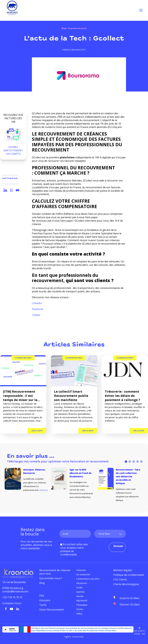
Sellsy (79, 613)
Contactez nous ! (12, 603)
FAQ (42, 596)
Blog (64, 28)
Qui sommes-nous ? (51, 578)
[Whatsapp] (11, 190)
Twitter (36, 315)
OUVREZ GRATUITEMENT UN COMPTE (13, 150)
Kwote (80, 596)
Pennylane (82, 605)
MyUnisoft (82, 600)
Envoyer (119, 546)
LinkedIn (37, 303)
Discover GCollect (130, 604)
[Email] (17, 190)
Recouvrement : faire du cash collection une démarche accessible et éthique (128, 476)
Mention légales (123, 570)
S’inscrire (81, 570)
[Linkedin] (5, 190)
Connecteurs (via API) (88, 579)
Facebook (37, 309)
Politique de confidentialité (129, 575)
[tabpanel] (28, 480)
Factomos (82, 583)
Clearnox (44, 490)
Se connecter (83, 574)
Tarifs (43, 605)
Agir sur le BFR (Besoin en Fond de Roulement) (81, 473)
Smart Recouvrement (52, 610)
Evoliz (79, 587)
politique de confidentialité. (69, 553)
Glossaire (45, 600)
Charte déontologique (126, 584)
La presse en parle (23, 358)
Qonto (80, 609)
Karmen (81, 592)
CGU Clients (120, 579)
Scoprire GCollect (129, 598)
